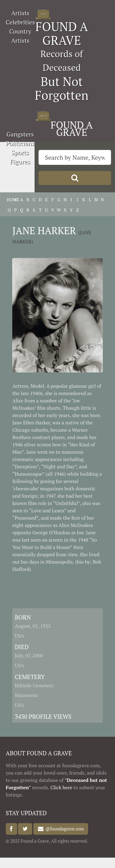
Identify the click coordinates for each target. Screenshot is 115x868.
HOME (9, 200)
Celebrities (20, 22)
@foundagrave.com (64, 829)
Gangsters (20, 134)
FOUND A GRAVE (62, 33)
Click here (61, 787)
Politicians (20, 143)
